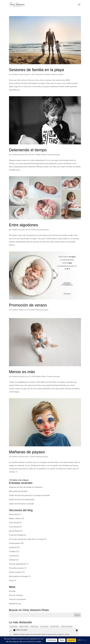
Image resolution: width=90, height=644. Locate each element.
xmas (11, 580)
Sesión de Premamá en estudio (22, 504)
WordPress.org (15, 604)
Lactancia (13, 556)
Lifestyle (12, 560)
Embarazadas (14, 543)
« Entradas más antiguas (19, 480)
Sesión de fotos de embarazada (22, 499)
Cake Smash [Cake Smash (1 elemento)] (34, 627)
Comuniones (14, 527)
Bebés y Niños (41, 155)
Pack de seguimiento (17, 564)
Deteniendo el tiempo (28, 150)
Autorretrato (14, 514)
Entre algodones (24, 225)
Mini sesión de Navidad (18, 491)
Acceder (12, 591)
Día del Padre (14, 531)
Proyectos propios (57, 74)
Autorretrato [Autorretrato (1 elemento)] (14, 627)
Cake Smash (14, 523)
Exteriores (40, 74)
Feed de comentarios (17, 599)
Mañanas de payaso (27, 452)
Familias (47, 74)
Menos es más (22, 372)
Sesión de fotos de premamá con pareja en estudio (29, 495)
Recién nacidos (15, 572)
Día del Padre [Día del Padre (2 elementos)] (55, 627)
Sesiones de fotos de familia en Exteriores (26, 487)
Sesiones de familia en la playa (37, 70)
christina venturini (18, 74)
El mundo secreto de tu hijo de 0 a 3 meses (26, 539)
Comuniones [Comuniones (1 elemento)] (44, 627)
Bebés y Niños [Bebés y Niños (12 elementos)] (24, 627)
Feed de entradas (16, 595)
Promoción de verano (28, 305)
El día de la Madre (16, 535)
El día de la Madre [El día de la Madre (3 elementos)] (67, 627)
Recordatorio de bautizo (19, 576)
